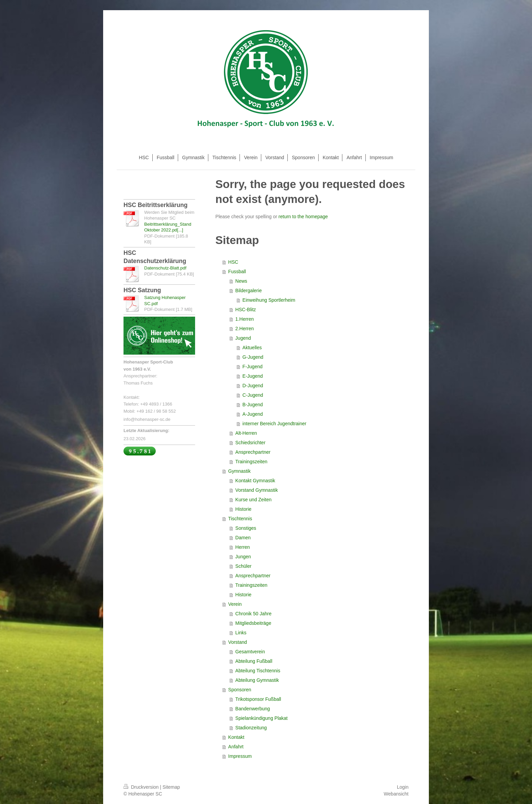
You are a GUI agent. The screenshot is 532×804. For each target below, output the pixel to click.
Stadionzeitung (251, 728)
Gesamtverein (250, 652)
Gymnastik (240, 471)
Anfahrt (236, 747)
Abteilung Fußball (254, 661)
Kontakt (236, 737)
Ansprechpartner (253, 452)
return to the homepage (303, 217)
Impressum (240, 756)
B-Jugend (253, 405)
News (241, 281)
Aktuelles (252, 348)
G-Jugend (253, 357)
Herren (243, 547)
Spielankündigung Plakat (262, 718)
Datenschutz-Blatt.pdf (165, 268)
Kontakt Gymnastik (255, 481)
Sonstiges (246, 528)
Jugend (243, 338)
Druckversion (142, 787)
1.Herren (245, 319)
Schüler (243, 566)
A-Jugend (253, 414)
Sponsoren (240, 690)
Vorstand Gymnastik (257, 490)
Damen (243, 538)
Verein (235, 604)
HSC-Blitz (246, 310)
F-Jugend (253, 367)
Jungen (243, 557)
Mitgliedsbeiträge (253, 623)
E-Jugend (253, 376)
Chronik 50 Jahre (254, 614)
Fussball (237, 272)
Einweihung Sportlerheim (269, 300)
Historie (243, 509)
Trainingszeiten (251, 462)
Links (241, 633)
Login (403, 787)
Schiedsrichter (251, 443)
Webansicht (396, 794)
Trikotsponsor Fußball (258, 699)
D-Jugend (253, 386)
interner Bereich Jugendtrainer (274, 424)
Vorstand (238, 642)
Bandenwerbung (253, 709)
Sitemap (171, 787)
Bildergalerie (249, 291)
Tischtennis (240, 519)
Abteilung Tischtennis (258, 671)
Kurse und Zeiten (254, 500)
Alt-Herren (246, 433)
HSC (233, 262)
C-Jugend (253, 395)
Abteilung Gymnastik (257, 680)
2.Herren (245, 329)
